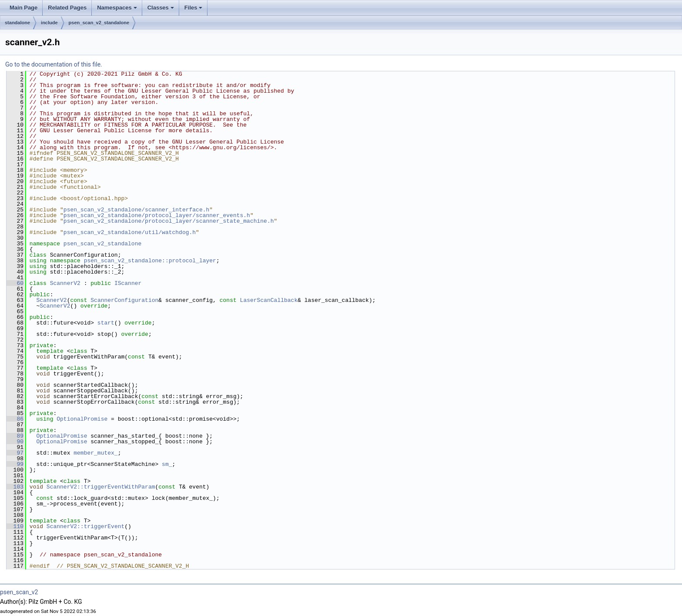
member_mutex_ (95, 453)
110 (15, 526)
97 (15, 453)
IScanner (128, 283)
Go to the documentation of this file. (54, 64)
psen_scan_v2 (19, 592)
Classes (161, 10)
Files (194, 10)
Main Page (23, 8)
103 (15, 487)
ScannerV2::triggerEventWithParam (101, 487)
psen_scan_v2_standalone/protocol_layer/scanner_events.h (157, 215)
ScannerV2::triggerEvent (85, 526)
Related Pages (67, 8)
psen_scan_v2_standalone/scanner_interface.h (136, 210)
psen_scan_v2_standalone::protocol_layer (150, 261)
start (106, 323)
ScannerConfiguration (124, 300)
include (49, 23)
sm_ (167, 464)
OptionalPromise (82, 419)
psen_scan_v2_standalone (99, 23)
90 (15, 442)
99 (15, 464)
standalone (17, 23)
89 (15, 436)
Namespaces (118, 10)
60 (15, 283)
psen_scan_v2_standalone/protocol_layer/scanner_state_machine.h (169, 221)
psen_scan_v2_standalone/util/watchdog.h (130, 232)
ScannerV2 (65, 283)
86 (15, 419)
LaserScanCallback (269, 300)
